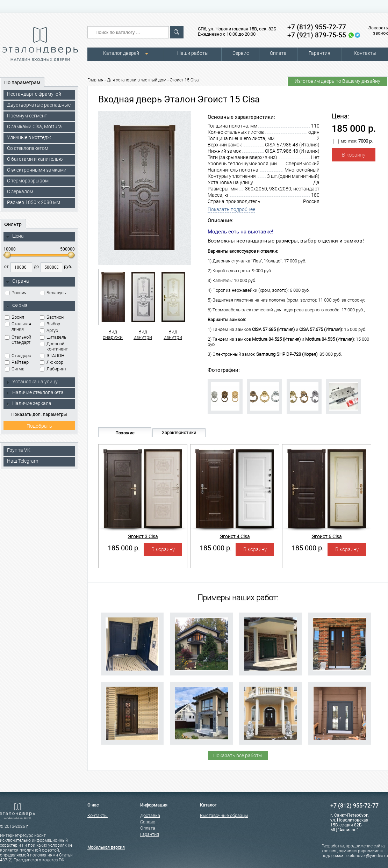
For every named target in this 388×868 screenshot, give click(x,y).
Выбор (50, 324)
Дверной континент (54, 346)
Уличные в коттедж (29, 137)
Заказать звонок (378, 30)
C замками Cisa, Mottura (34, 126)
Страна (17, 281)
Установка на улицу (32, 382)
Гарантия (319, 53)
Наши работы (193, 53)
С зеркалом (20, 191)
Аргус (49, 330)
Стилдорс (18, 356)
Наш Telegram (23, 461)
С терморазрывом (28, 181)
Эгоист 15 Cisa (184, 80)
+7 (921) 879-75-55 (317, 35)
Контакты (365, 53)
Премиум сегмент (27, 116)
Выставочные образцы (224, 815)
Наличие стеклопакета (35, 392)
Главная (95, 80)
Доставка (150, 815)
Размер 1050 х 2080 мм (34, 202)
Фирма (17, 306)
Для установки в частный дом (137, 80)
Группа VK (19, 450)
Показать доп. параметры (39, 414)
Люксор (52, 362)
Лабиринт (53, 369)
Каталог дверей (121, 53)
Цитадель (53, 337)
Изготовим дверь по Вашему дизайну (337, 81)
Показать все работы (238, 755)
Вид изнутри (143, 304)
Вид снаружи (113, 304)
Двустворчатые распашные (39, 105)
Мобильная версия (106, 847)
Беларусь (53, 293)
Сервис (241, 53)
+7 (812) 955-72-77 (317, 27)
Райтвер (17, 362)
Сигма (15, 369)
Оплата (278, 53)
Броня (15, 317)
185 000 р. (124, 548)
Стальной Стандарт (18, 340)
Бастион (52, 317)
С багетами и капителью (35, 159)
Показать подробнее (231, 209)
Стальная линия (18, 326)
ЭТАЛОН (52, 356)
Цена (15, 236)
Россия (16, 293)
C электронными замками (37, 170)
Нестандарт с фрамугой (34, 94)
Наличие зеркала (29, 403)
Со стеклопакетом (28, 148)
